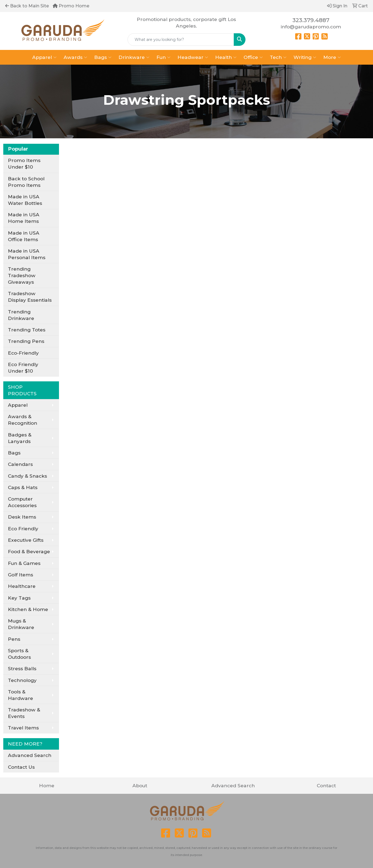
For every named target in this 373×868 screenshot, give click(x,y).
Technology (22, 680)
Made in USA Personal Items (27, 254)
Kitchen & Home (28, 609)
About (140, 785)
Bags (103, 57)
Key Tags (19, 598)
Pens (14, 639)
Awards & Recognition (23, 420)
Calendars (20, 464)
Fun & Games (24, 563)
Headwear (193, 57)
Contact (326, 785)
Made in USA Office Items (24, 236)
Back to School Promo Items (26, 182)
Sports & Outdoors (19, 654)
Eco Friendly (23, 529)
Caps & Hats (23, 487)
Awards (75, 57)
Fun (163, 57)
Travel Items (23, 728)
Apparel (44, 57)
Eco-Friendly (23, 353)
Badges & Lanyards (20, 438)
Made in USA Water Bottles (25, 200)
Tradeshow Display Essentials (30, 297)
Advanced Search (30, 755)
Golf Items (20, 575)
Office (253, 57)
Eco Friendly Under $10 (23, 368)
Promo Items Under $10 (24, 164)
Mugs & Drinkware (21, 624)
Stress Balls (22, 668)
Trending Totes (27, 330)
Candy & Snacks (27, 476)
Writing (305, 57)
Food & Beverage (29, 551)
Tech (278, 57)
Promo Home (71, 6)
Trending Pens (26, 341)
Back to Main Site (27, 6)
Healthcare (22, 586)
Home (47, 785)
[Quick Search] (181, 40)
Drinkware (134, 57)
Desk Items (22, 517)
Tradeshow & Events (24, 713)
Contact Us (21, 767)
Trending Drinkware (21, 315)
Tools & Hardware (20, 695)
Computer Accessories (22, 502)
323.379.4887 (311, 20)
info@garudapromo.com (311, 27)
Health (226, 57)
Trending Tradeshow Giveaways (22, 275)
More (332, 57)
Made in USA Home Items (24, 218)
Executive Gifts (26, 540)
